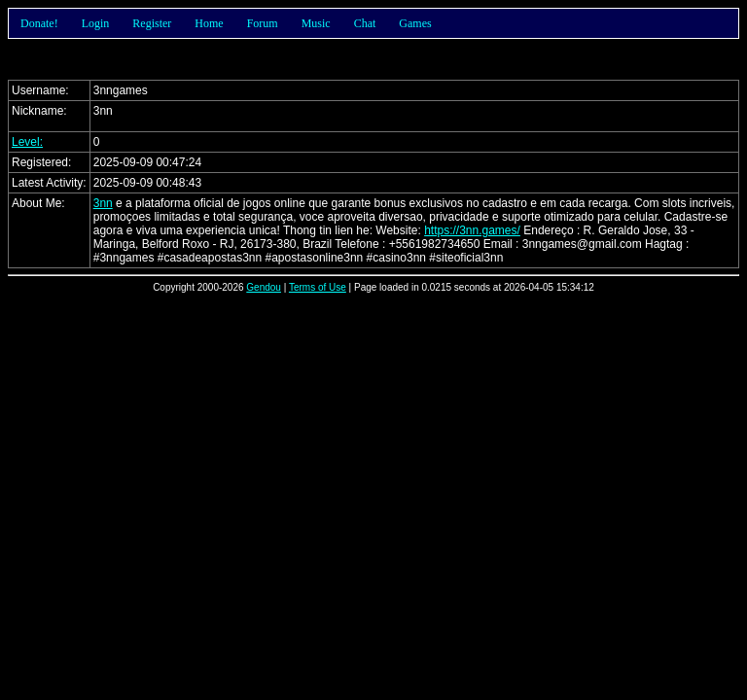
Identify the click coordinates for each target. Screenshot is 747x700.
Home (209, 23)
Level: (27, 142)
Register (152, 23)
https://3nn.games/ (472, 230)
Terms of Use (318, 287)
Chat (365, 23)
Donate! (39, 23)
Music (316, 23)
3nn (103, 203)
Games (415, 23)
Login (96, 23)
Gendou (264, 287)
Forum (263, 23)
